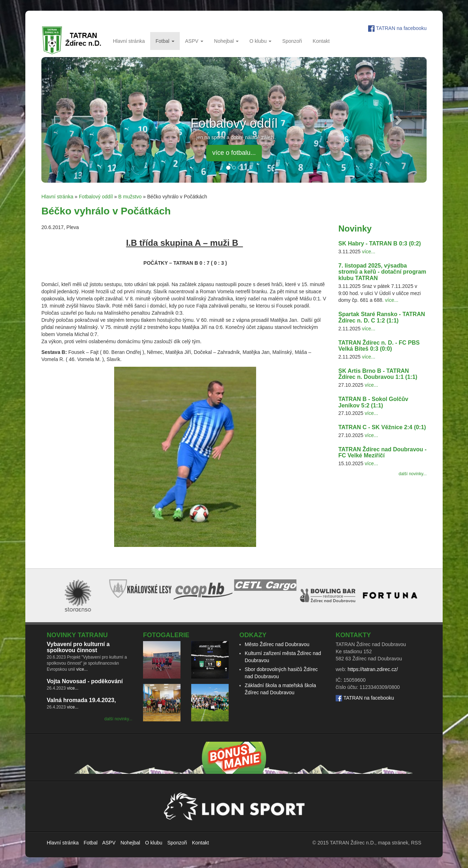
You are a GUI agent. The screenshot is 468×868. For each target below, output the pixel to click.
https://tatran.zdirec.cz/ (373, 669)
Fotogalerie (166, 635)
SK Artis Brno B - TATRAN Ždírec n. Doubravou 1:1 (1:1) (378, 374)
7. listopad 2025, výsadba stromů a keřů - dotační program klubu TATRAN (382, 272)
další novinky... (413, 474)
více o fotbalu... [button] (234, 153)
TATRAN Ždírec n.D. (353, 843)
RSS (416, 843)
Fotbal (165, 41)
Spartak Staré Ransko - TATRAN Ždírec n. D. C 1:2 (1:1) (382, 317)
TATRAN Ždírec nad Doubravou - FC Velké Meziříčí (383, 453)
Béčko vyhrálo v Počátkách (106, 211)
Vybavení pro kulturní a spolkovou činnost (78, 647)
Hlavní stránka (129, 41)
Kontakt (321, 41)
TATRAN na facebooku (401, 28)
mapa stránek (393, 843)
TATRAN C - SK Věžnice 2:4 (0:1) (382, 427)
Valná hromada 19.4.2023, (81, 700)
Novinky (355, 229)
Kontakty (353, 635)
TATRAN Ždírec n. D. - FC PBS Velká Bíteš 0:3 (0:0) (379, 346)
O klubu (260, 41)
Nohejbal (226, 41)
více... (369, 252)
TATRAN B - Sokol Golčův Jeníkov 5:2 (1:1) (373, 402)
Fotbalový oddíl (96, 197)
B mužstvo (130, 197)
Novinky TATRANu (77, 635)
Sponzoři (292, 41)
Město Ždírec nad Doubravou (277, 644)
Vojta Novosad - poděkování (85, 681)
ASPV (194, 41)
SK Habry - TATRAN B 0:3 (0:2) (380, 243)
